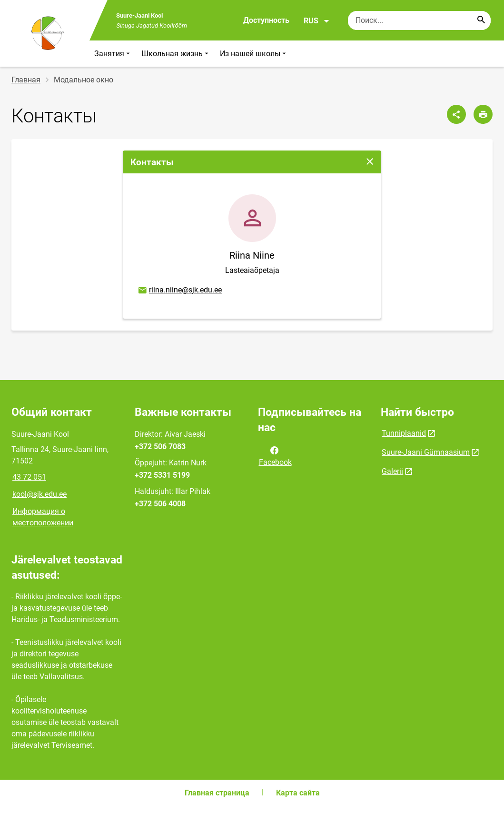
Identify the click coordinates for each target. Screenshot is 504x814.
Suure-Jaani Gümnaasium (426, 452)
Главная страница (217, 793)
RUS (317, 21)
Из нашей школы (254, 54)
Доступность (266, 20)
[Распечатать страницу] (483, 114)
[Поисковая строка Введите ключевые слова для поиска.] (419, 20)
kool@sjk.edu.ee (40, 494)
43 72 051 (29, 477)
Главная (26, 80)
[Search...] (481, 20)
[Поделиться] (456, 114)
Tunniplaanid (404, 433)
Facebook (275, 455)
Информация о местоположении (43, 517)
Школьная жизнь (176, 54)
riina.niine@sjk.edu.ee (179, 291)
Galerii (392, 471)
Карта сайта (298, 793)
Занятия (113, 54)
